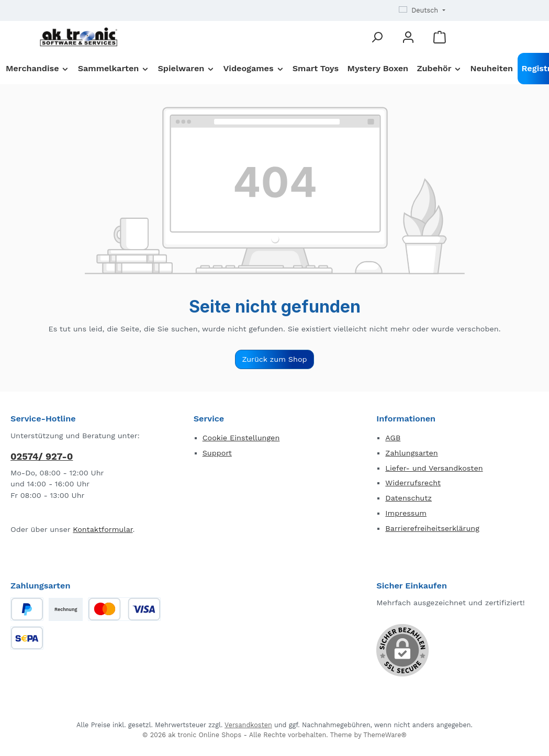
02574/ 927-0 (42, 456)
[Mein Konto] (408, 37)
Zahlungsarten (411, 453)
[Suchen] (377, 37)
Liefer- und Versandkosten (434, 468)
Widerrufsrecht (413, 483)
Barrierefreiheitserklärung (432, 528)
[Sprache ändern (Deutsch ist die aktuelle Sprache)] (422, 11)
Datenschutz (408, 498)
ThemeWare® (385, 735)
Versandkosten (248, 725)
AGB (393, 438)
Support (217, 453)
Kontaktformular (103, 529)
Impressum (406, 513)
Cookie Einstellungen (241, 438)
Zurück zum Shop (274, 359)
